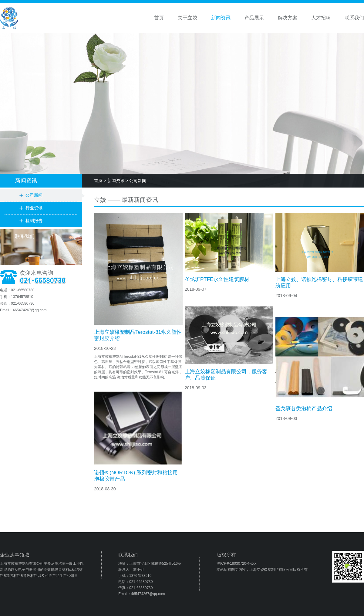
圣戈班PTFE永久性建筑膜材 (217, 279)
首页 (159, 18)
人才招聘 (321, 18)
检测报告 (34, 221)
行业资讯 (34, 208)
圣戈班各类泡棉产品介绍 (304, 409)
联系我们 (354, 18)
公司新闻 (34, 195)
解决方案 (288, 18)
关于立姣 (187, 18)
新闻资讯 (221, 18)
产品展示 (254, 18)
